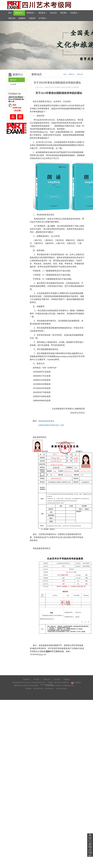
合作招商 (57, 679)
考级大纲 (12, 18)
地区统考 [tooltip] (43, 13)
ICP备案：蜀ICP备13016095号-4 (58, 682)
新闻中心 (72, 74)
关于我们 (13, 117)
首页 (10, 13)
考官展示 (64, 13)
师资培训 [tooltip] (31, 13)
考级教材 (22, 18)
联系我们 (20, 117)
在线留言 (67, 679)
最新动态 (13, 80)
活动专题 (13, 84)
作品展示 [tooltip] (74, 13)
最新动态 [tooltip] (19, 13)
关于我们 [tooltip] (43, 18)
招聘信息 (46, 679)
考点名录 (53, 13)
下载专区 (32, 18)
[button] (7, 45)
